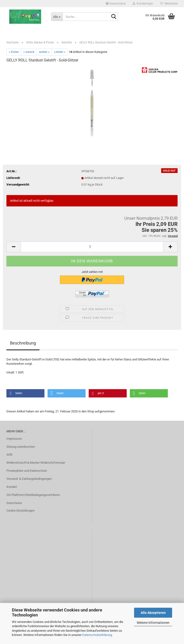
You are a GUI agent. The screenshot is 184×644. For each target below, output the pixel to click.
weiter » (44, 52)
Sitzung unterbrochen (21, 447)
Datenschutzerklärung (97, 635)
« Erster (14, 52)
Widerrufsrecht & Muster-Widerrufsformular (36, 463)
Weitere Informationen (153, 623)
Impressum (14, 439)
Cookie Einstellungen (20, 511)
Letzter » (60, 52)
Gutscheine (14, 503)
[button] (116, 4)
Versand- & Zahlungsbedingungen (29, 479)
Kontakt (12, 487)
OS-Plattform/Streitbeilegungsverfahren (33, 495)
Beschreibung (23, 343)
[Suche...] (57, 17)
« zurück (29, 52)
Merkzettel (169, 4)
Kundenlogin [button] (143, 4)
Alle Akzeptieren (153, 613)
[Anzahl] (92, 247)
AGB (9, 455)
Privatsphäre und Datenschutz (27, 471)
